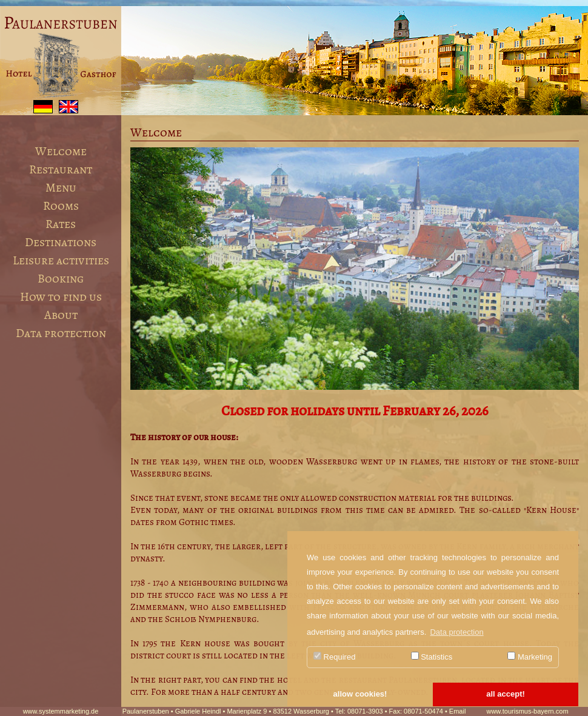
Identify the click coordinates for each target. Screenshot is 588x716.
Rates (61, 224)
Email (458, 711)
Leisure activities (61, 260)
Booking (61, 279)
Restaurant (61, 169)
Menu (61, 188)
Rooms (61, 206)
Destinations (61, 242)
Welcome (61, 151)
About (61, 315)
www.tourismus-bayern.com (527, 711)
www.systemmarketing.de (61, 711)
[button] (360, 695)
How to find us (61, 297)
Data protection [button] (456, 632)
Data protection (61, 333)
